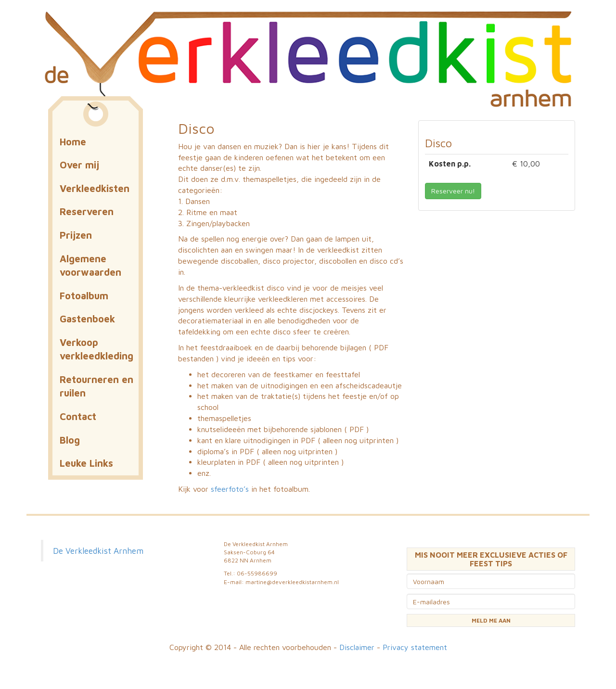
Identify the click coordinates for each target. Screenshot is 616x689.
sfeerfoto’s (231, 489)
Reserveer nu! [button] (453, 191)
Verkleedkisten (95, 188)
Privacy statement (415, 647)
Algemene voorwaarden (90, 266)
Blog (70, 440)
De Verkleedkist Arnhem (98, 551)
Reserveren (87, 211)
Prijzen (76, 235)
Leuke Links (86, 463)
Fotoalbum (84, 296)
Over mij (79, 165)
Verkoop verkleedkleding (96, 349)
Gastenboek (87, 319)
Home (73, 142)
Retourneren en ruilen (96, 386)
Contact (78, 416)
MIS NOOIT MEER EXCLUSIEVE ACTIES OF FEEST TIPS (491, 559)
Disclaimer (357, 647)
